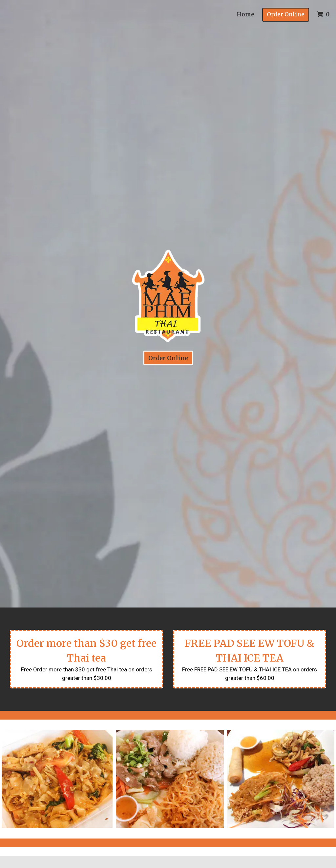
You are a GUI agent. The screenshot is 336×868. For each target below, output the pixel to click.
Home (245, 14)
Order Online (286, 14)
